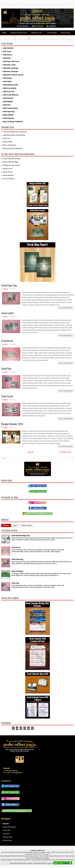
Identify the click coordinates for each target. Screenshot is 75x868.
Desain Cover (7, 169)
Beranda (31, 452)
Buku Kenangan (31, 854)
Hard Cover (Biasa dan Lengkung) (15, 132)
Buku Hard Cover (58, 852)
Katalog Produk (55, 856)
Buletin (20, 856)
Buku (49, 852)
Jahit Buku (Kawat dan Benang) (14, 135)
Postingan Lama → (66, 452)
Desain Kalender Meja (10, 162)
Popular (6, 526)
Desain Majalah (8, 175)
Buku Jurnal (69, 852)
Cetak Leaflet (7, 313)
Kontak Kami (7, 840)
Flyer (46, 856)
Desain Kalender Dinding (11, 159)
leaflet (3, 860)
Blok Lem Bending (9, 145)
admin (6, 289)
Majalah (9, 860)
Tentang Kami (8, 837)
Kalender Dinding (15, 852)
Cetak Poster (7, 396)
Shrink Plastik (7, 142)
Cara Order (6, 830)
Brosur (26, 856)
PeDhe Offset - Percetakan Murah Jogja (36, 863)
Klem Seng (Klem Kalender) (12, 148)
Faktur (41, 856)
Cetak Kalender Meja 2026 (21, 536)
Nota (15, 860)
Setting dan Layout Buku (11, 165)
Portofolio (6, 834)
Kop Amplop (66, 856)
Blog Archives (27, 526)
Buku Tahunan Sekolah (9, 856)
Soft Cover (6, 138)
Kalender (5, 852)
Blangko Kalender (40, 852)
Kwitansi (46, 858)
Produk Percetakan (9, 827)
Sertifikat (47, 860)
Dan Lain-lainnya (9, 179)
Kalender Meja (27, 852)
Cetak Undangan (17, 571)
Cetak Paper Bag (9, 285)
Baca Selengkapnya (66, 308)
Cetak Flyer (6, 368)
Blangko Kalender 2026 (12, 424)
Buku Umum (34, 856)
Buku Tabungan (43, 854)
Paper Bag (21, 860)
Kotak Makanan (36, 858)
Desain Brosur (8, 172)
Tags (15, 526)
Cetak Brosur (7, 341)
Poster (28, 860)
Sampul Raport (37, 860)
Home (4, 33)
